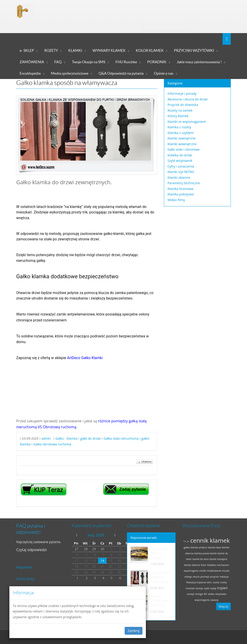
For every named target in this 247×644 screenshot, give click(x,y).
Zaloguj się (207, 27)
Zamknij (134, 631)
